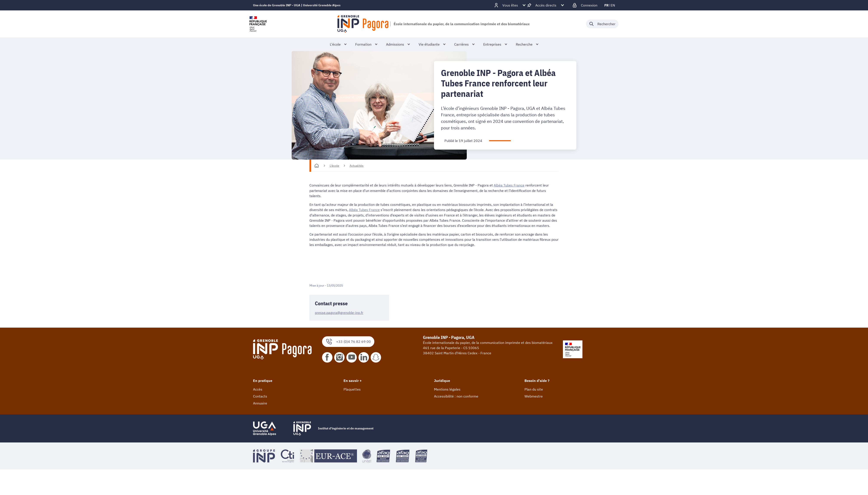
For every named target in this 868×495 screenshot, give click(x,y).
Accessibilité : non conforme (456, 396)
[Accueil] (317, 166)
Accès (258, 389)
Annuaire (260, 403)
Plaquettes (352, 389)
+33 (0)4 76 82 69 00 (348, 341)
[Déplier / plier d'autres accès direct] (546, 5)
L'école (334, 166)
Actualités (357, 166)
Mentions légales (447, 389)
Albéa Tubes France (509, 185)
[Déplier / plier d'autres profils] (510, 5)
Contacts (260, 396)
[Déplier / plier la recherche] (602, 24)
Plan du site (534, 389)
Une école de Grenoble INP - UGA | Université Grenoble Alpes (297, 5)
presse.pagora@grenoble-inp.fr (339, 312)
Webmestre (534, 396)
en (613, 5)
